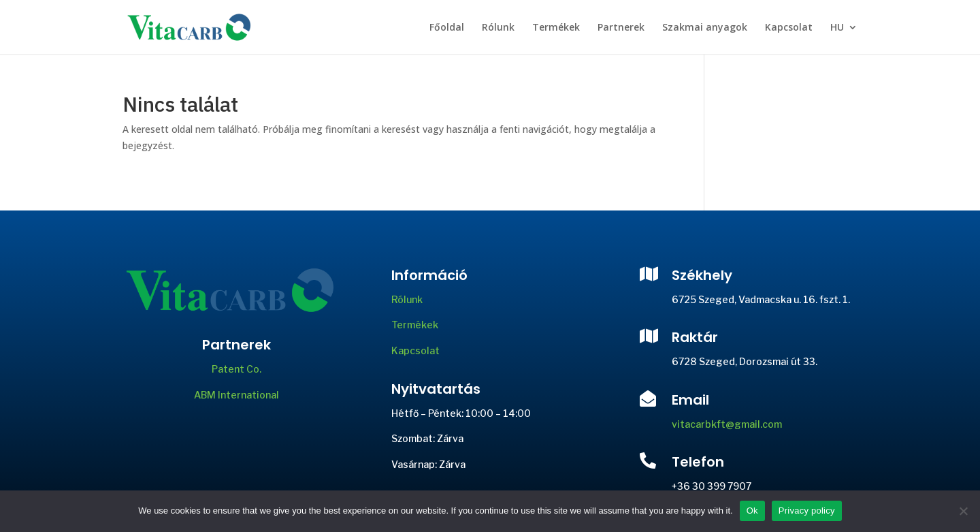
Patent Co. (236, 369)
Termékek (556, 28)
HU (837, 28)
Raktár (695, 337)
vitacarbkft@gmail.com (727, 424)
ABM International (236, 395)
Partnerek (621, 28)
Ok (752, 511)
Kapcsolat (789, 28)
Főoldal (447, 28)
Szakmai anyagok (705, 28)
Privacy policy (807, 511)
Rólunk (498, 28)
